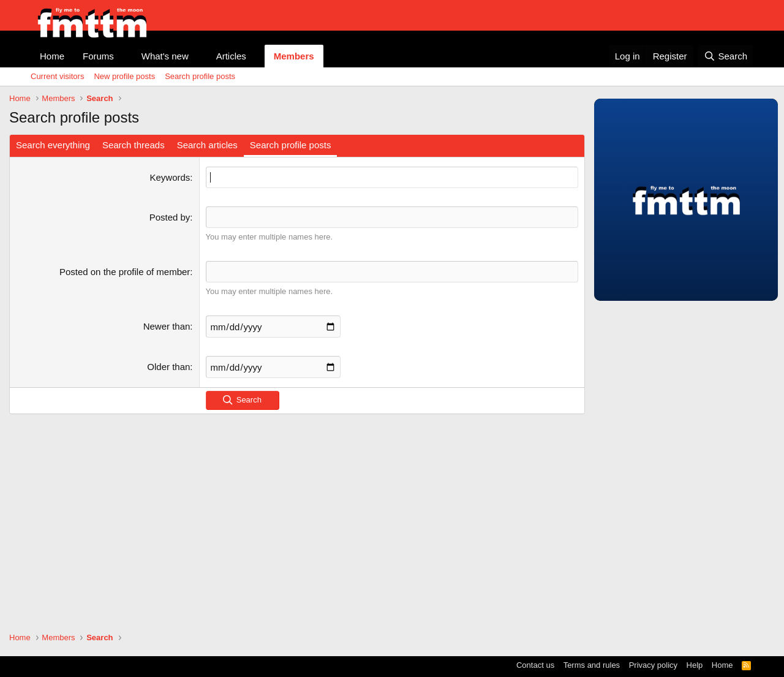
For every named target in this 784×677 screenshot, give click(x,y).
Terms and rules (592, 665)
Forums (98, 56)
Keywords (170, 177)
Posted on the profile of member (125, 272)
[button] (124, 56)
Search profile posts (200, 76)
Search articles (207, 145)
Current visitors (57, 76)
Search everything (53, 145)
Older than (168, 367)
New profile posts (124, 76)
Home (52, 56)
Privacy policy (653, 665)
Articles (231, 56)
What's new (165, 56)
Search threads (134, 145)
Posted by (170, 217)
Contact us (535, 665)
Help (695, 665)
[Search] (726, 56)
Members (294, 56)
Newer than (167, 326)
